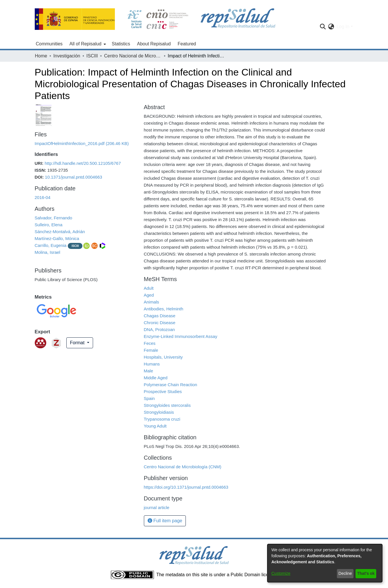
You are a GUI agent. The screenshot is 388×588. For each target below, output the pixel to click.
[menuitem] (87, 44)
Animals (151, 302)
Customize (281, 573)
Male (149, 371)
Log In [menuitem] (343, 27)
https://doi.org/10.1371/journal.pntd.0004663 (186, 487)
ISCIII (92, 56)
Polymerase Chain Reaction (171, 385)
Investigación (67, 56)
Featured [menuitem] (187, 44)
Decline (345, 573)
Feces (150, 343)
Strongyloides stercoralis (167, 405)
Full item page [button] (165, 521)
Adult (149, 288)
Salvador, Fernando (54, 218)
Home (41, 56)
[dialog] (325, 563)
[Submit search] (323, 27)
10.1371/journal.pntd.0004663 (73, 177)
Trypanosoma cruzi (162, 419)
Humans (152, 364)
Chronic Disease (160, 323)
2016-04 (43, 197)
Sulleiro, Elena (49, 225)
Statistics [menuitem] (121, 44)
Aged (149, 295)
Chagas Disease (160, 316)
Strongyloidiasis (159, 412)
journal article (157, 507)
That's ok (366, 573)
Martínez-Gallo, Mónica (57, 238)
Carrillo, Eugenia (51, 245)
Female (151, 350)
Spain (149, 398)
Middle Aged (156, 378)
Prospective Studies (163, 391)
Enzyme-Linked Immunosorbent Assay (181, 336)
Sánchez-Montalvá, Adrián (60, 232)
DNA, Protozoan (159, 329)
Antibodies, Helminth (164, 309)
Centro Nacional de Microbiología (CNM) (133, 56)
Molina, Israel (48, 252)
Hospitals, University (163, 357)
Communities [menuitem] (49, 44)
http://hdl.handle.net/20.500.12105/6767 (83, 163)
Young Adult (155, 426)
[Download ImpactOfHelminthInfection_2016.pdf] (82, 143)
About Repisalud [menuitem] (154, 44)
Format (78, 343)
